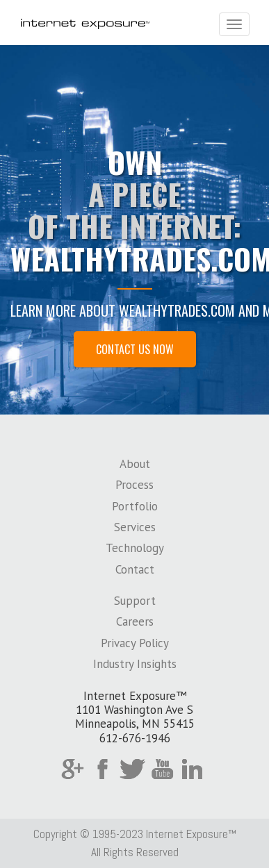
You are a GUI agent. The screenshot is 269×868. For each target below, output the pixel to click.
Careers (135, 621)
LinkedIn (192, 769)
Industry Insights (135, 664)
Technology (135, 548)
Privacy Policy (135, 643)
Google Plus (73, 769)
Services (135, 527)
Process (134, 485)
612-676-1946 (135, 738)
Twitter (132, 769)
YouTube (162, 769)
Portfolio (135, 506)
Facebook (103, 769)
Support (135, 601)
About (135, 464)
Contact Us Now (135, 349)
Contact (135, 569)
